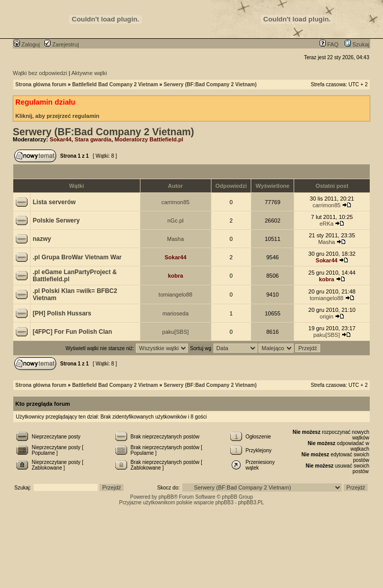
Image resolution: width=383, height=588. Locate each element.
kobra (176, 276)
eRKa (327, 224)
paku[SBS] (176, 332)
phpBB (166, 497)
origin (327, 316)
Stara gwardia (93, 139)
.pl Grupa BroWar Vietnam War (77, 257)
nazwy (42, 239)
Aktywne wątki (89, 73)
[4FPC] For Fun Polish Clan (72, 332)
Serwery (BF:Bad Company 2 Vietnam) (210, 84)
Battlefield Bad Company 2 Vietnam (115, 84)
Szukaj (357, 44)
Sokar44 (61, 139)
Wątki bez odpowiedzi (40, 73)
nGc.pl (176, 220)
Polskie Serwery (56, 220)
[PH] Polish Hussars (62, 313)
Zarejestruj (62, 44)
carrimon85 (175, 202)
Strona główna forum (41, 84)
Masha (175, 239)
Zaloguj (27, 44)
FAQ (329, 44)
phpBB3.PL (251, 503)
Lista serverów (54, 202)
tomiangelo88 (176, 295)
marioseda (175, 313)
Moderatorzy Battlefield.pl (149, 139)
